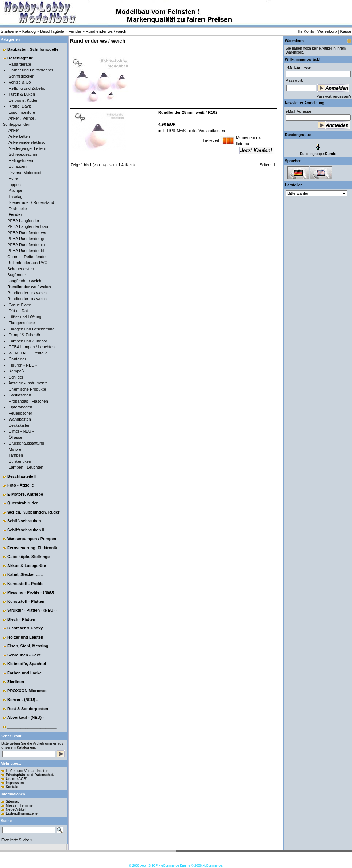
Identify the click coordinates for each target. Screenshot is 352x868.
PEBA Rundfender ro (26, 245)
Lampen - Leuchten (26, 467)
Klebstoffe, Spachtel (27, 664)
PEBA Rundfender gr (26, 239)
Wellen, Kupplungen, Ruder (33, 512)
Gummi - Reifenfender (27, 257)
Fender (75, 31)
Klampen (17, 190)
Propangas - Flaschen (28, 401)
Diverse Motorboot (25, 173)
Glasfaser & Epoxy (25, 628)
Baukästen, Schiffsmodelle (33, 49)
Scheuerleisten (21, 269)
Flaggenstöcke (22, 323)
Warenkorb (327, 31)
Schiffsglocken (22, 76)
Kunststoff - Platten (26, 601)
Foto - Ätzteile (21, 485)
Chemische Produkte (27, 389)
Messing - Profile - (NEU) (31, 592)
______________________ (32, 726)
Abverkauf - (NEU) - (26, 717)
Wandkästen (20, 419)
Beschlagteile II (22, 476)
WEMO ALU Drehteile (28, 353)
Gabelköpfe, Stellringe (28, 557)
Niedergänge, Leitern (28, 148)
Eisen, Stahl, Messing (28, 646)
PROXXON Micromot (27, 691)
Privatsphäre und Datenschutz (30, 775)
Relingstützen (21, 160)
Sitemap (13, 801)
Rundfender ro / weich (27, 299)
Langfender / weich (24, 281)
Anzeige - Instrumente (28, 383)
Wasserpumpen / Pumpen (32, 539)
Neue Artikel (16, 809)
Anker (14, 130)
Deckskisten (20, 425)
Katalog (29, 31)
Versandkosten (211, 131)
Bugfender (17, 275)
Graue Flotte (20, 305)
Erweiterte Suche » (17, 840)
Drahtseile (18, 209)
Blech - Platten (21, 619)
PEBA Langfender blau (28, 226)
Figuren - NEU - (23, 365)
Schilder (16, 377)
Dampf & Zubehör (25, 335)
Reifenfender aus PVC (27, 263)
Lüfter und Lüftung (25, 317)
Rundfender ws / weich (106, 31)
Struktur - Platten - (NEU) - (32, 610)
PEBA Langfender (23, 221)
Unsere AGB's (17, 779)
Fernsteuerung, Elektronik (32, 548)
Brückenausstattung (26, 443)
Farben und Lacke (24, 673)
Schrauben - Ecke (24, 655)
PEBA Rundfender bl (26, 251)
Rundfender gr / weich (27, 293)
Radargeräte (20, 64)
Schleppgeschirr (23, 154)
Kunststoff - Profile (25, 584)
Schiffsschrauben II (26, 530)
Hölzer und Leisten (25, 637)
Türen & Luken (22, 94)
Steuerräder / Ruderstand (31, 202)
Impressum (15, 783)
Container (18, 359)
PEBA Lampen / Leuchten (32, 347)
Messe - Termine (19, 805)
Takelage (17, 197)
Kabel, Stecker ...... (25, 574)
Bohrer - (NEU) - (22, 700)
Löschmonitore (22, 112)
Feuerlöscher (20, 413)
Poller (14, 178)
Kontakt (12, 787)
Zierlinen (16, 682)
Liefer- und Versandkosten (27, 771)
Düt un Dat (18, 311)
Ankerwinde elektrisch (28, 142)
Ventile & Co (20, 82)
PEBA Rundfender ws (27, 233)
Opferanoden (20, 407)
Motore (15, 449)
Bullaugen (18, 166)
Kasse (346, 31)
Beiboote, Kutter (23, 100)
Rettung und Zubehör (28, 88)
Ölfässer (16, 437)
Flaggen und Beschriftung (32, 329)
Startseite (9, 31)
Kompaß (16, 371)
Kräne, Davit (20, 106)
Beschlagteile (52, 31)
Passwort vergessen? (334, 96)
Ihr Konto (306, 31)
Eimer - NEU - (21, 431)
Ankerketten (19, 136)
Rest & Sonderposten (28, 709)
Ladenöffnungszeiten (23, 813)
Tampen (16, 455)
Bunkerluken (20, 461)
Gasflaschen (20, 395)
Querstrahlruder (23, 503)
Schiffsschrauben (24, 521)
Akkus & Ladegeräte (27, 566)
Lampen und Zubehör (28, 341)
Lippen (15, 185)
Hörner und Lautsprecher (31, 70)
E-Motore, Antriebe (25, 494)
